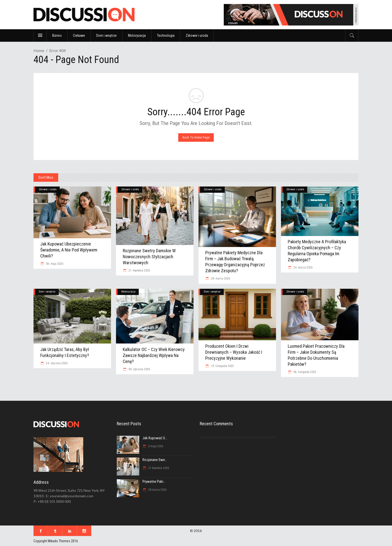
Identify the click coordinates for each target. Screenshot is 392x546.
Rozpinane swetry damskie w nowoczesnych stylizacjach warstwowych (149, 257)
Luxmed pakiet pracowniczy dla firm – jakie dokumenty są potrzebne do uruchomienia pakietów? (316, 355)
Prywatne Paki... (154, 481)
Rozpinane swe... (155, 460)
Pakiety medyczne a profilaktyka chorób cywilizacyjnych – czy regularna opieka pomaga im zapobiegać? (317, 251)
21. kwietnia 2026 (139, 270)
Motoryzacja (128, 292)
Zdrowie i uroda (48, 189)
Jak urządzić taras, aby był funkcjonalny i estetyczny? (65, 352)
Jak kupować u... (155, 438)
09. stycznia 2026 (139, 369)
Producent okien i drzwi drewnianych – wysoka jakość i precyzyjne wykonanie (234, 352)
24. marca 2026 (303, 267)
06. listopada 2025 (304, 372)
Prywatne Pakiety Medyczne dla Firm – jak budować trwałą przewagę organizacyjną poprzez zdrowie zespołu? (235, 262)
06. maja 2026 (54, 264)
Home (39, 50)
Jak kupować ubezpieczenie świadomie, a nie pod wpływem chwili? (69, 250)
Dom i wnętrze (47, 292)
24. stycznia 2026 (56, 363)
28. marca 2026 (220, 278)
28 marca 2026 (157, 490)
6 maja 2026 (155, 446)
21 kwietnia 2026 (158, 468)
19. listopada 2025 (222, 366)
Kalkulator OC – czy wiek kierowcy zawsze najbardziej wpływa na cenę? (154, 355)
